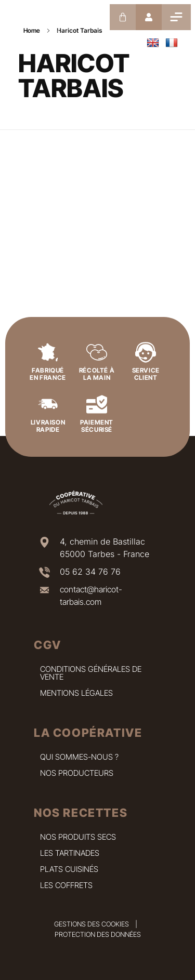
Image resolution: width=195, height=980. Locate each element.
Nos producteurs (77, 773)
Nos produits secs (78, 837)
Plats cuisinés (69, 869)
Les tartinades (70, 853)
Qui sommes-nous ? (79, 757)
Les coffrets (66, 885)
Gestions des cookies (92, 924)
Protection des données (98, 934)
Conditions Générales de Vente (91, 673)
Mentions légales (76, 693)
